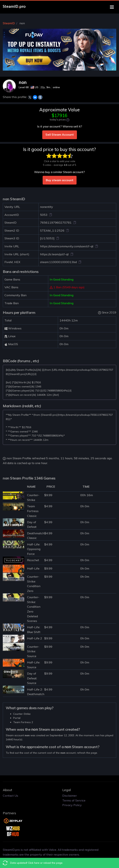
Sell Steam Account (60, 135)
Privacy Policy (72, 805)
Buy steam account (60, 180)
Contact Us (10, 796)
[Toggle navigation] (112, 7)
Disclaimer (70, 796)
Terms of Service (74, 800)
